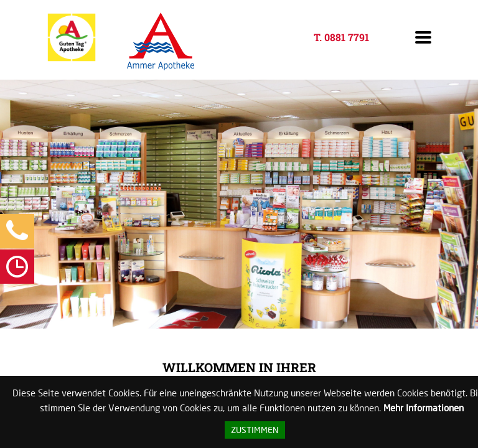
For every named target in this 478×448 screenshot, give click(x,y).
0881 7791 (347, 37)
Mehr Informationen (424, 408)
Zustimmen (255, 430)
